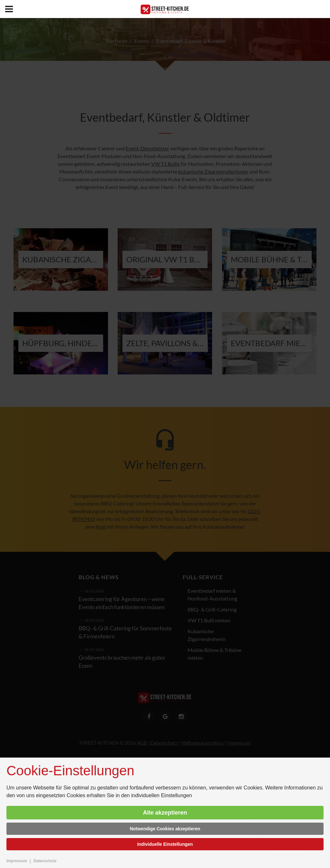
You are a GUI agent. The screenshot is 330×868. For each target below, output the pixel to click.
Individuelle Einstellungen (165, 844)
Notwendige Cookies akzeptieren (165, 829)
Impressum (17, 861)
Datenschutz (45, 861)
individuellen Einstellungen (162, 795)
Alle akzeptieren (165, 813)
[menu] (9, 9)
